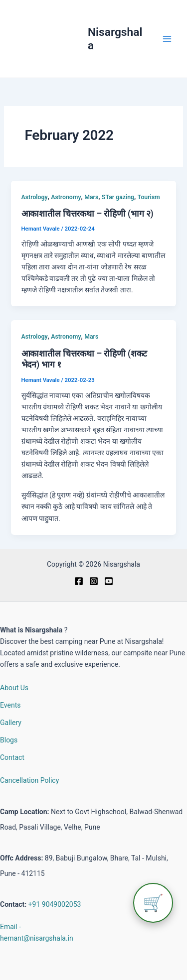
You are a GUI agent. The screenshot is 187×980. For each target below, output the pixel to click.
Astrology (35, 197)
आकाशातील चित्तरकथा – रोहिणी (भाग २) (88, 214)
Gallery (11, 723)
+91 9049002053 (55, 904)
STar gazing (118, 197)
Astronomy (66, 197)
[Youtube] (109, 581)
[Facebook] (79, 581)
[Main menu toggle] (167, 39)
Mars (91, 197)
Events (10, 705)
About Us (14, 688)
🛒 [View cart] (153, 903)
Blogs (9, 740)
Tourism (149, 197)
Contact (12, 757)
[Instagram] (94, 581)
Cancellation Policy (29, 780)
